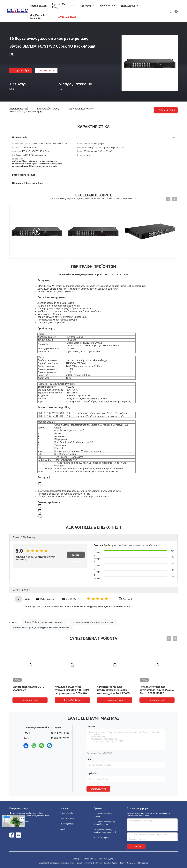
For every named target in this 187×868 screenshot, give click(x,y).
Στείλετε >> (136, 846)
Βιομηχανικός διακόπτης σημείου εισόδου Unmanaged (105, 831)
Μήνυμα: (91, 726)
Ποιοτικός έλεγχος (67, 824)
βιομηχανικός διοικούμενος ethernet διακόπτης (104, 823)
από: (90, 759)
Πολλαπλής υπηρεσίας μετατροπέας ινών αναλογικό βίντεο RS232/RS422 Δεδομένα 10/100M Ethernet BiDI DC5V (157, 693)
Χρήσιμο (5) (128, 599)
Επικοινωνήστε (98, 789)
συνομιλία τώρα (21, 71)
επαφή (62, 829)
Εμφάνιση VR (108, 6)
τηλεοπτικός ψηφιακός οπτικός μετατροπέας (93, 622)
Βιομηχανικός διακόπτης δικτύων (103, 815)
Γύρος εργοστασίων (67, 819)
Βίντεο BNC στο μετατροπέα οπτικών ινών (44, 622)
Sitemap (76, 859)
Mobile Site (89, 859)
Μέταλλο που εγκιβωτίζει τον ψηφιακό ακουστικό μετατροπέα (41, 628)
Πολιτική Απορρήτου (106, 859)
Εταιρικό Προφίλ (66, 813)
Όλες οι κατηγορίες (101, 838)
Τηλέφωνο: (93, 773)
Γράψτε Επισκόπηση (76, 556)
